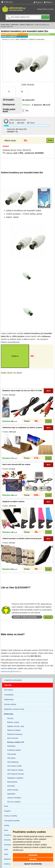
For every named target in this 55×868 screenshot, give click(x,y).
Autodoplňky (9, 695)
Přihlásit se (48, 2)
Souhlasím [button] (33, 855)
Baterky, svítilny (13, 722)
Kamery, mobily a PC (27, 25)
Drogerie (7, 811)
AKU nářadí (8, 690)
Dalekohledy (9, 699)
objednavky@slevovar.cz (11, 671)
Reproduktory (12, 782)
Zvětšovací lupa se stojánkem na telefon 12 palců (22, 427)
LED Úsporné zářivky (15, 770)
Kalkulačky (11, 746)
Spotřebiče (11, 794)
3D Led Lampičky (14, 802)
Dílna (6, 806)
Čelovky (10, 718)
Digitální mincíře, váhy (16, 726)
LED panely (12, 754)
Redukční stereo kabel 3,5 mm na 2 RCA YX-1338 (22, 391)
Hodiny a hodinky (11, 816)
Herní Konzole (13, 738)
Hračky (7, 825)
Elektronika (15, 25)
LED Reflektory (13, 762)
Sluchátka (11, 786)
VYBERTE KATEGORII (13, 680)
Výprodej (8, 685)
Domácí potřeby (10, 704)
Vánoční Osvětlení (14, 798)
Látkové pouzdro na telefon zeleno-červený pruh (22, 538)
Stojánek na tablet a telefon (13, 502)
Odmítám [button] (33, 859)
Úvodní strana (7, 2)
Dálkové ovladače (14, 730)
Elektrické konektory (15, 734)
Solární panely (13, 790)
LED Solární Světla (14, 766)
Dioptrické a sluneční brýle (14, 709)
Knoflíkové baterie (14, 750)
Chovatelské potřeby (12, 821)
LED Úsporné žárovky (15, 774)
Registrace (38, 2)
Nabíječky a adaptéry (15, 778)
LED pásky (11, 758)
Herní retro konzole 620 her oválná (16, 464)
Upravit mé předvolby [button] (33, 864)
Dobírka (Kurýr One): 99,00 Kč (17, 150)
